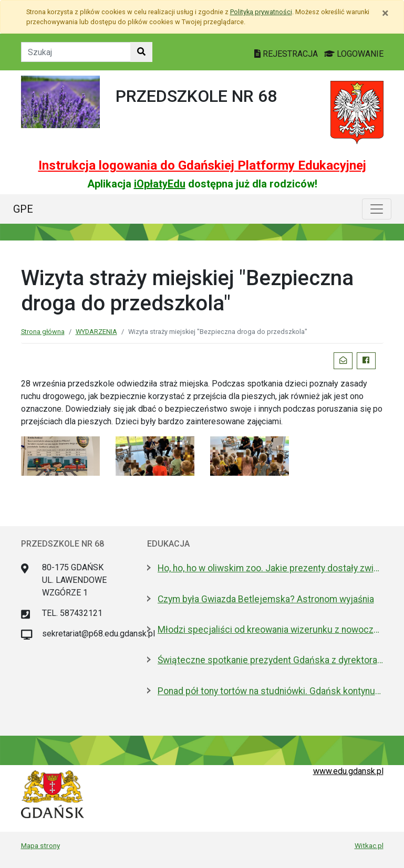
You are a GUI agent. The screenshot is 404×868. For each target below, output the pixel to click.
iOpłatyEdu (160, 184)
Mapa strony (40, 845)
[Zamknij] (385, 13)
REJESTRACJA (287, 54)
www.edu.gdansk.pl (348, 771)
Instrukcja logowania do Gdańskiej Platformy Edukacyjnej (202, 165)
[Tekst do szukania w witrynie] (76, 52)
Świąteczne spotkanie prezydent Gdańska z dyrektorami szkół (271, 660)
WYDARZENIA (96, 332)
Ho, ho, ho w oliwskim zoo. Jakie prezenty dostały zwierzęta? (271, 568)
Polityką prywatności (261, 12)
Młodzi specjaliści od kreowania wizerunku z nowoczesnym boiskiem (271, 630)
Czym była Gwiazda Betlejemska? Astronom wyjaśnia (266, 599)
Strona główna (43, 332)
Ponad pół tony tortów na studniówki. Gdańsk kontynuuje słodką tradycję (271, 691)
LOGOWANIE (354, 54)
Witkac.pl (369, 845)
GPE (23, 209)
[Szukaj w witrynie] (141, 52)
